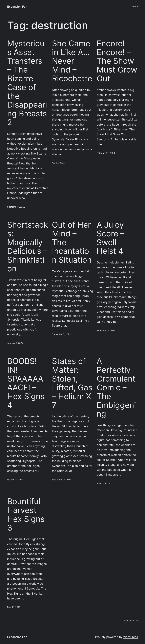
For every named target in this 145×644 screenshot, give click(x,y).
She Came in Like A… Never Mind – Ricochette (72, 61)
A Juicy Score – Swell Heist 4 (111, 238)
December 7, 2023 (61, 334)
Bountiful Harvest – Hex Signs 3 (26, 514)
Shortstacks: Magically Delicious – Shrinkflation (28, 247)
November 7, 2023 (106, 331)
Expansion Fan (17, 7)
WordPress (131, 637)
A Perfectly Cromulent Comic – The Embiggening (116, 387)
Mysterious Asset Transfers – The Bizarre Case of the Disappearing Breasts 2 (27, 83)
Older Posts (130, 621)
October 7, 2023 (15, 480)
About (135, 6)
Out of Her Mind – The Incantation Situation (72, 242)
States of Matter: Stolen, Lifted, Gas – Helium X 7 (72, 383)
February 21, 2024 (106, 153)
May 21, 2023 (14, 607)
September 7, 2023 (62, 480)
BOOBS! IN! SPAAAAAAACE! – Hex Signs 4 (26, 383)
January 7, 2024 (15, 343)
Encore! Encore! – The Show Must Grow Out (117, 61)
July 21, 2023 (103, 483)
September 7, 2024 (17, 207)
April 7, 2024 (58, 163)
